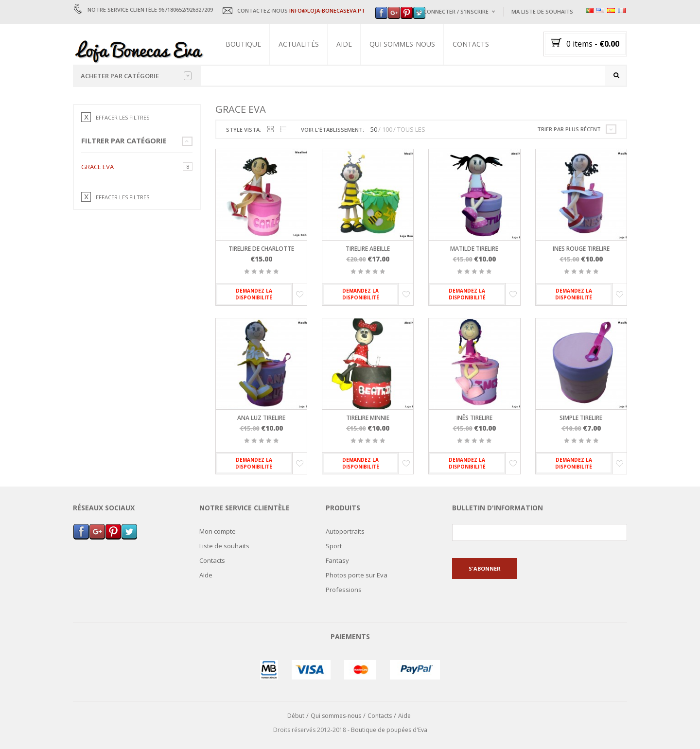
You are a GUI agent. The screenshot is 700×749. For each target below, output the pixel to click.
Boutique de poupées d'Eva (389, 730)
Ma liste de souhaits (542, 11)
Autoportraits (345, 531)
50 (374, 130)
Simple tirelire (581, 418)
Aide (344, 44)
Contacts (471, 44)
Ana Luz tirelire (261, 418)
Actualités (299, 44)
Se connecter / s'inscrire (452, 11)
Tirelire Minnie (368, 418)
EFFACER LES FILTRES (122, 117)
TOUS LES (411, 130)
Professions (344, 590)
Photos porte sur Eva (357, 575)
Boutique (243, 44)
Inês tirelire (474, 418)
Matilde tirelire (474, 249)
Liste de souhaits (224, 546)
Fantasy (337, 560)
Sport (334, 546)
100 (387, 130)
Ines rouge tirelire (581, 249)
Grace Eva (97, 167)
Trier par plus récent (569, 129)
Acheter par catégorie (136, 76)
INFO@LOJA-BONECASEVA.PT (327, 10)
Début (296, 716)
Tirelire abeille (368, 249)
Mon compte (218, 531)
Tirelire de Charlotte (261, 249)
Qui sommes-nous (402, 44)
